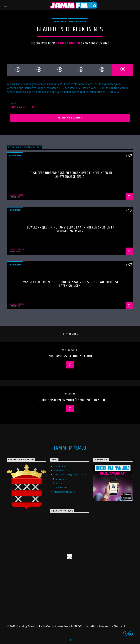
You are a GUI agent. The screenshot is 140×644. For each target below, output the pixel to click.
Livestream (60, 466)
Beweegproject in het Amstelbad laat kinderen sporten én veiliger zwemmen (71, 229)
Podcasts (59, 470)
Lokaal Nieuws (78, 21)
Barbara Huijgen (68, 43)
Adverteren (62, 479)
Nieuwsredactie (17, 195)
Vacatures (62, 487)
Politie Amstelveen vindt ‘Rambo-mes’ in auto (71, 400)
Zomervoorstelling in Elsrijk (71, 356)
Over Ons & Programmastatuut (71, 474)
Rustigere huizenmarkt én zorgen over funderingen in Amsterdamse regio (71, 175)
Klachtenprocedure (64, 492)
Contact (60, 483)
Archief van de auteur (70, 118)
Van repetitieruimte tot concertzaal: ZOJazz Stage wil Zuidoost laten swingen (71, 284)
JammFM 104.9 (70, 448)
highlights (60, 21)
